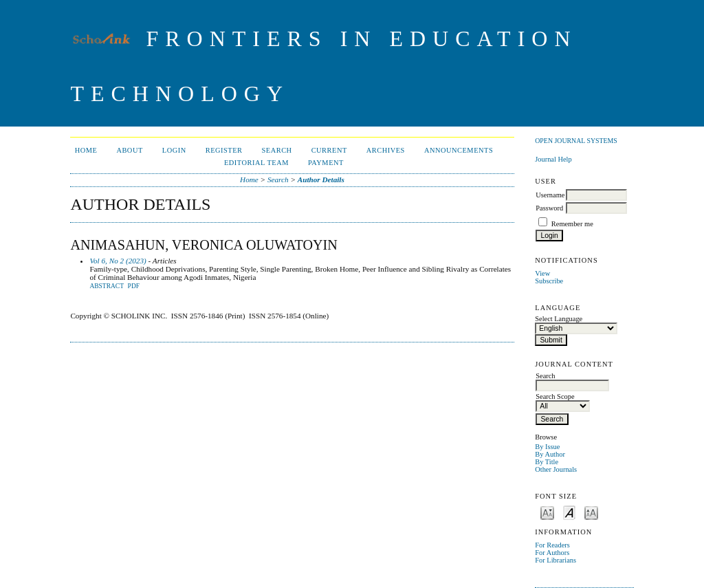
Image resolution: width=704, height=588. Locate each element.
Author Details (321, 179)
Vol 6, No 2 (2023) (118, 261)
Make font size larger (591, 512)
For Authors (552, 553)
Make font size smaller (547, 512)
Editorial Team (256, 163)
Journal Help (553, 159)
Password (549, 208)
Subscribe (549, 281)
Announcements (459, 150)
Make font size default (569, 512)
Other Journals (556, 469)
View (542, 273)
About (129, 150)
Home (86, 150)
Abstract (107, 286)
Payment (326, 163)
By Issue (547, 447)
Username (550, 195)
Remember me (572, 224)
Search (277, 150)
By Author (550, 454)
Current (329, 150)
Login (174, 150)
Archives (386, 150)
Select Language (559, 319)
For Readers (552, 545)
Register (224, 150)
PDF (134, 286)
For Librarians (555, 560)
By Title (547, 462)
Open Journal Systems (576, 141)
